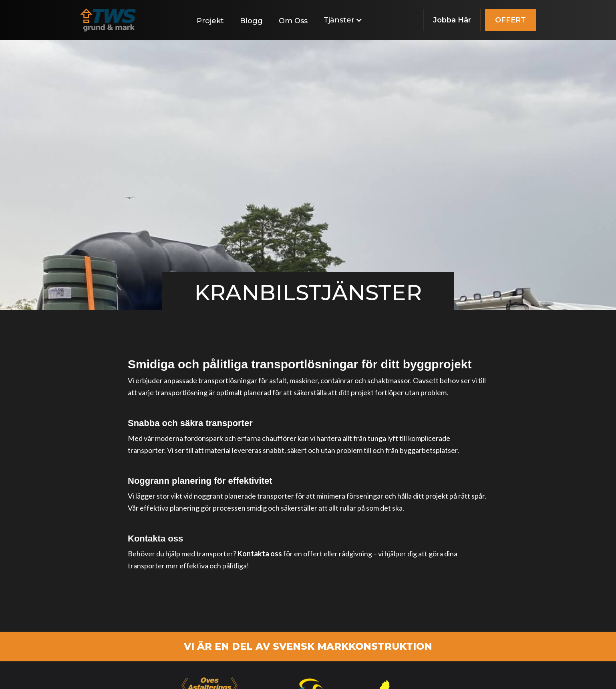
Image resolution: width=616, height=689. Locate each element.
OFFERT (510, 20)
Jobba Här (452, 20)
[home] (108, 20)
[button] (347, 20)
